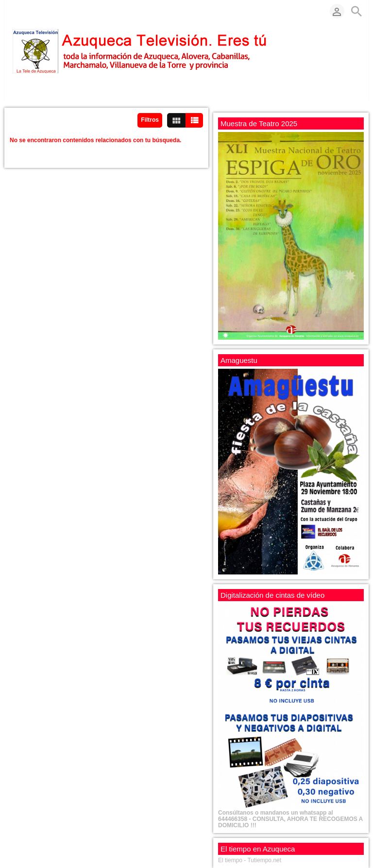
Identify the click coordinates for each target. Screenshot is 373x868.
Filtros (150, 120)
